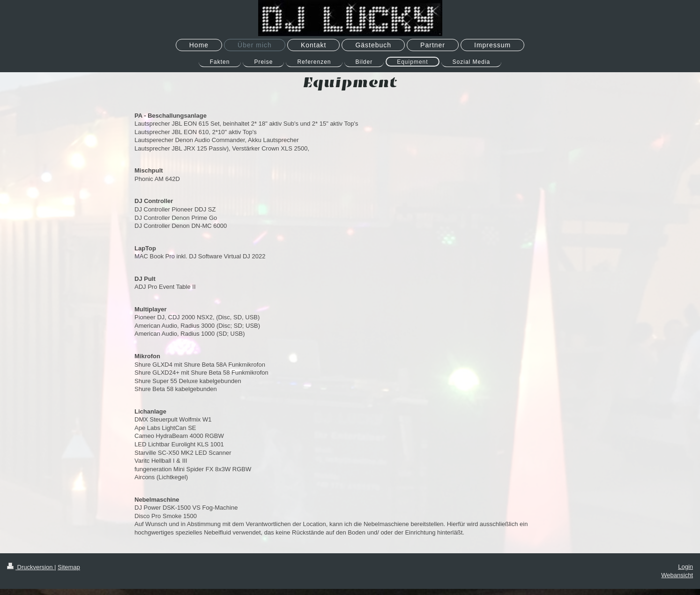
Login (685, 567)
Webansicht (677, 575)
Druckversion (31, 567)
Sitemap (69, 567)
